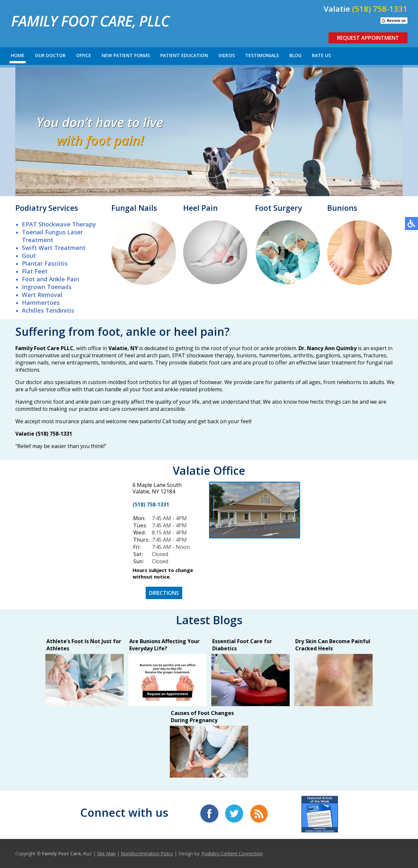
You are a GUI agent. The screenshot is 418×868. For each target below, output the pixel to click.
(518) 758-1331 (380, 9)
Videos (227, 55)
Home (18, 55)
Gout (29, 256)
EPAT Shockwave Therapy (59, 224)
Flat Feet (35, 271)
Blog (295, 55)
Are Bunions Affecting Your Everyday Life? (164, 645)
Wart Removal (42, 295)
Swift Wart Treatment (54, 248)
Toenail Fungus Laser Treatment (52, 236)
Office (84, 55)
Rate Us (321, 55)
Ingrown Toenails (47, 287)
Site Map (106, 853)
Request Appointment (368, 38)
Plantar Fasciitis (45, 263)
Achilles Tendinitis (48, 310)
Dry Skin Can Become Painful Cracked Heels (333, 645)
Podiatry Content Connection (232, 853)
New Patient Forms (126, 55)
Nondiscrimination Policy (147, 853)
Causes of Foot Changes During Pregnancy (202, 717)
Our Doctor (50, 55)
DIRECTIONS (164, 593)
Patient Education (184, 55)
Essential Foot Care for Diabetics (242, 645)
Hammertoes (41, 302)
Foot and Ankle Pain (50, 279)
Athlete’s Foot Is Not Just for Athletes (84, 645)
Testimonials (262, 55)
